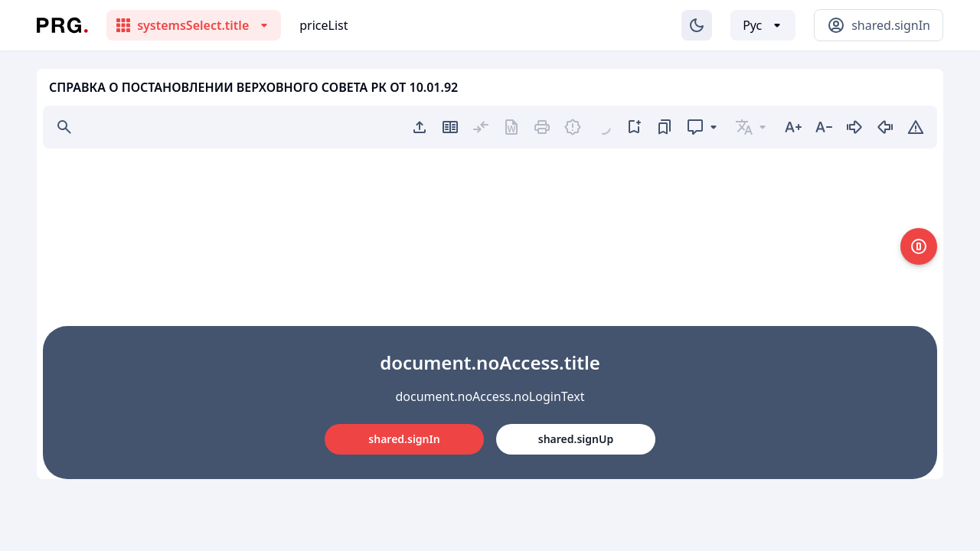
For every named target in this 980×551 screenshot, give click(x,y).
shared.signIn (404, 439)
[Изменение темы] (697, 25)
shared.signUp (576, 439)
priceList (323, 25)
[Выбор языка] (763, 25)
